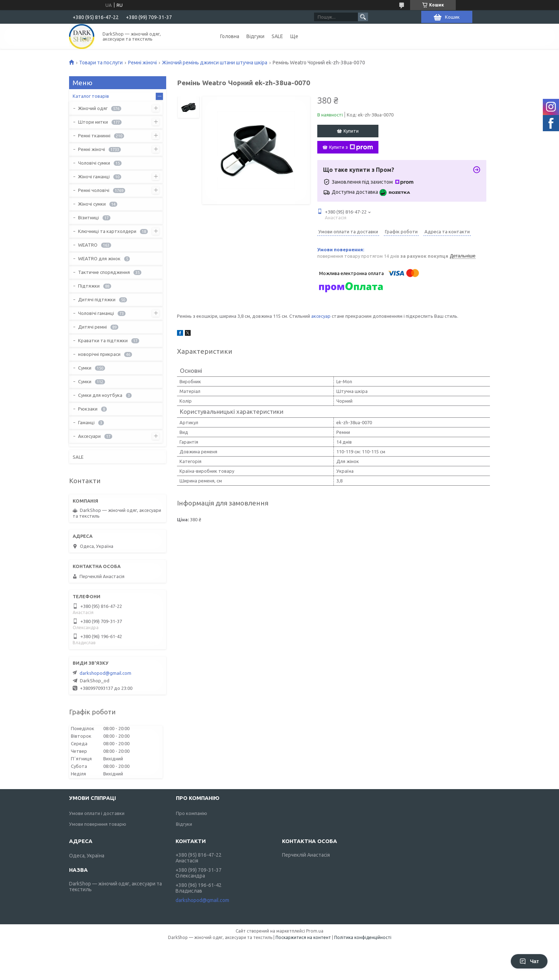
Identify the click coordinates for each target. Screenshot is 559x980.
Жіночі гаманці (94, 177)
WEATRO (88, 245)
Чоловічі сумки (94, 163)
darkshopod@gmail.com (105, 673)
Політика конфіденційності (363, 937)
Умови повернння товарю (98, 824)
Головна (230, 36)
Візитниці (88, 217)
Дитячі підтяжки (97, 299)
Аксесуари (89, 436)
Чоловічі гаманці (96, 313)
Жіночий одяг (93, 108)
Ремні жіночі (142, 63)
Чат (529, 961)
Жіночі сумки (92, 204)
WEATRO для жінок (99, 258)
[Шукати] (363, 17)
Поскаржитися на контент (303, 937)
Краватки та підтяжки (103, 340)
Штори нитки (93, 122)
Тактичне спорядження (104, 272)
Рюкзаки (88, 409)
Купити (351, 131)
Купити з (351, 147)
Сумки (85, 368)
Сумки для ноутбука (100, 395)
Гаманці (86, 422)
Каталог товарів (91, 96)
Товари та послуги (101, 63)
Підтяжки (89, 286)
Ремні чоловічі (94, 190)
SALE (277, 36)
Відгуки (255, 36)
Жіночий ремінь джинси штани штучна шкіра (215, 63)
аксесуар (321, 316)
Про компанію (192, 813)
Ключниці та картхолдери (107, 231)
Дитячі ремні (92, 327)
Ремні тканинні (94, 136)
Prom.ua (315, 931)
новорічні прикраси (99, 354)
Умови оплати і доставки (97, 813)
